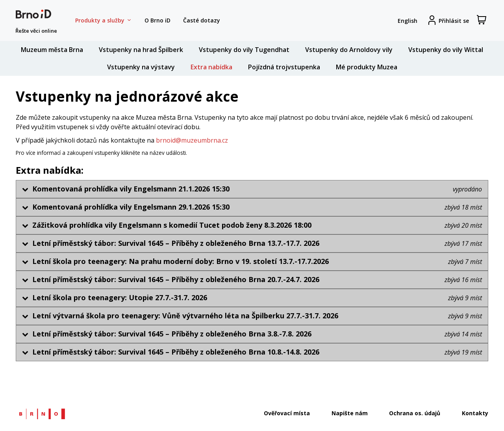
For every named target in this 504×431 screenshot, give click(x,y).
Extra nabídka (211, 67)
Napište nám (350, 413)
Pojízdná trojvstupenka (284, 67)
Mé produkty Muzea (367, 67)
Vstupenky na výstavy (141, 67)
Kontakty (475, 413)
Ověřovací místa (287, 413)
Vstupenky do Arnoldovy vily (349, 50)
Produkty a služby (104, 20)
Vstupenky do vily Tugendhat (244, 50)
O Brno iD (157, 20)
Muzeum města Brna (52, 50)
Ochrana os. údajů (415, 413)
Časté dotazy (202, 20)
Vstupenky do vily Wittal (446, 50)
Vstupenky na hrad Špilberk (141, 50)
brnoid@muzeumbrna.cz (192, 140)
